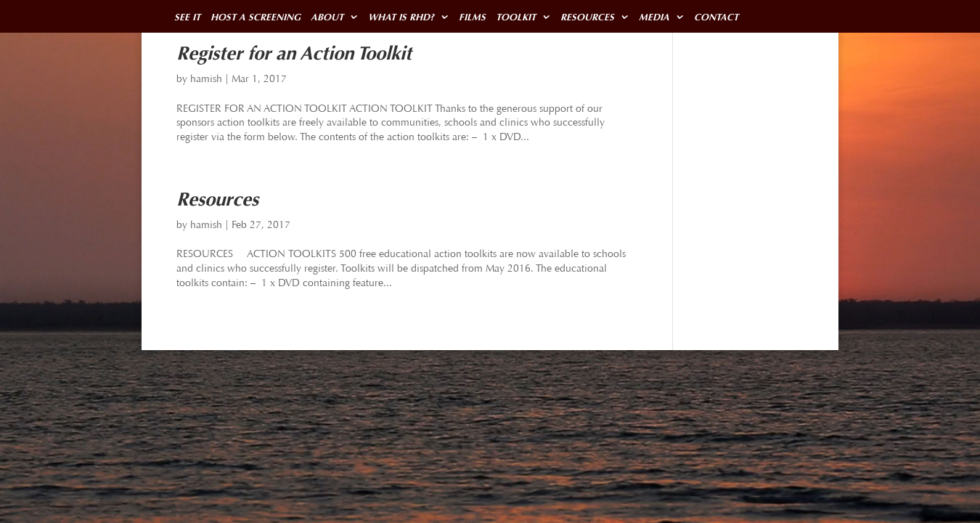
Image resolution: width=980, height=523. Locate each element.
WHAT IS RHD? (413, 17)
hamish (206, 79)
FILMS (487, 17)
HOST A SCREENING (260, 17)
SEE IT (188, 17)
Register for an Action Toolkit (294, 53)
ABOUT (335, 17)
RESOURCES (608, 17)
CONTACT (741, 17)
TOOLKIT (533, 17)
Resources (217, 199)
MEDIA (677, 17)
